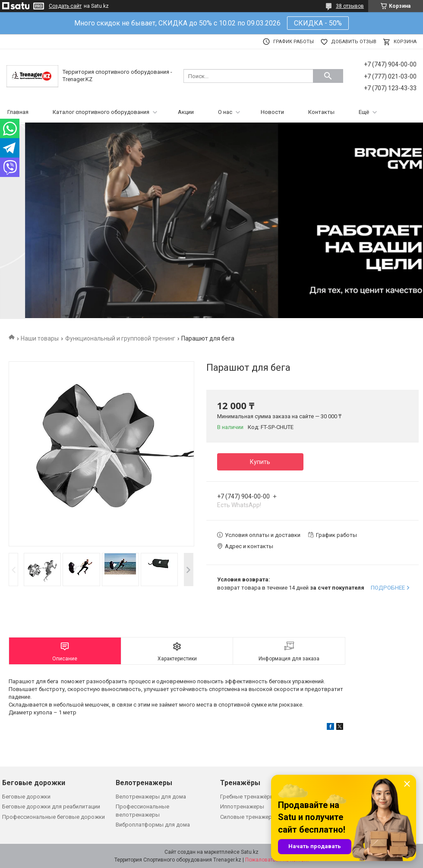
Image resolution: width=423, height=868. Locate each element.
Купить (260, 462)
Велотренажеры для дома (151, 797)
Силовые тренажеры (248, 817)
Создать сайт (65, 6)
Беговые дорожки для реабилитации (51, 806)
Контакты (321, 112)
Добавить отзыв (354, 42)
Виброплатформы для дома (153, 825)
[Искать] (328, 76)
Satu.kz (250, 852)
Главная (18, 112)
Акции (186, 112)
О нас (225, 112)
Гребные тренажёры (247, 797)
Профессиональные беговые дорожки (54, 817)
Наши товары (40, 338)
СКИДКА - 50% (318, 23)
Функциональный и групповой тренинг (120, 338)
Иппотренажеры (242, 806)
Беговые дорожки (26, 797)
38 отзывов (350, 6)
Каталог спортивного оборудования (101, 112)
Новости (272, 112)
